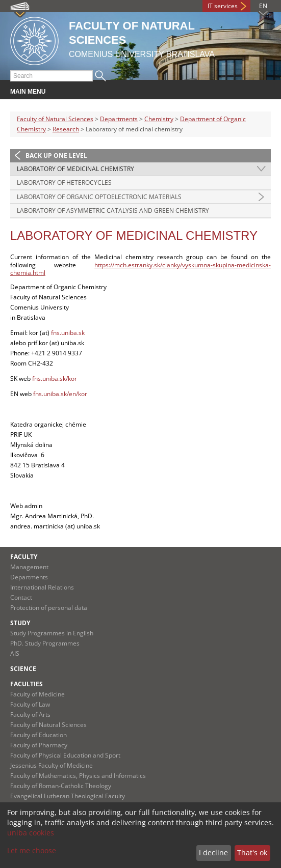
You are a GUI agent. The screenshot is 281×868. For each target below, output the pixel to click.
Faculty (24, 557)
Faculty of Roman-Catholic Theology (61, 786)
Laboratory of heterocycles (64, 183)
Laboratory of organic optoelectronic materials (99, 197)
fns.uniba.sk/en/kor (60, 394)
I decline (213, 852)
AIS (15, 653)
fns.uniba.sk (68, 333)
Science (23, 669)
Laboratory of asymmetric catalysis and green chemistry (113, 211)
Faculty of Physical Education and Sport (65, 755)
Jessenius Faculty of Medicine (52, 765)
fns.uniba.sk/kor (55, 379)
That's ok (252, 852)
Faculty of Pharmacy (39, 745)
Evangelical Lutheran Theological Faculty (68, 796)
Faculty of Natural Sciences (55, 119)
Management (29, 567)
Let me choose (32, 850)
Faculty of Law (30, 704)
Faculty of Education (39, 735)
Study (20, 623)
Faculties (27, 684)
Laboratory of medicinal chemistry (75, 169)
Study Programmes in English (52, 633)
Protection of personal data (49, 608)
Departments (119, 119)
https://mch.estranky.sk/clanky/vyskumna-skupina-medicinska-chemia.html (140, 269)
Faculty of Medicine (37, 694)
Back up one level (56, 156)
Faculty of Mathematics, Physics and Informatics (78, 776)
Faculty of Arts (30, 715)
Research (66, 129)
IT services (223, 6)
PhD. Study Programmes (45, 643)
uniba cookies (31, 833)
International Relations (42, 587)
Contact (21, 597)
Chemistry (159, 119)
